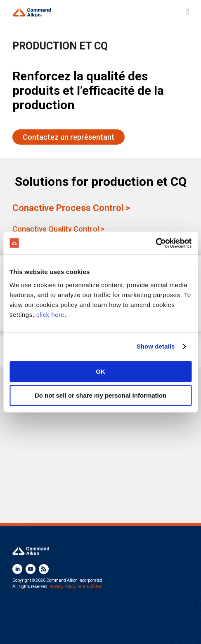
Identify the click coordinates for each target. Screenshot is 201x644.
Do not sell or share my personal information (100, 395)
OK (100, 371)
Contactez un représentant (69, 137)
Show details (156, 346)
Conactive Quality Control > (58, 229)
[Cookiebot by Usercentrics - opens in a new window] (155, 243)
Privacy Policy (62, 587)
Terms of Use (89, 587)
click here (50, 315)
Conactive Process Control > (71, 208)
